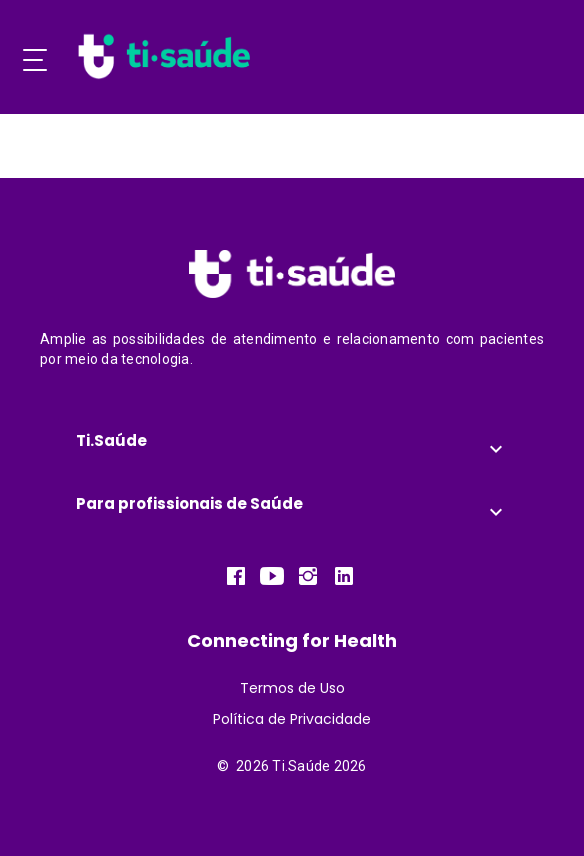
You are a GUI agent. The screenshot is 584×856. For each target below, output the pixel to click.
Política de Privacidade (292, 719)
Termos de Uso (292, 688)
